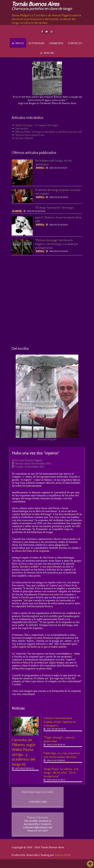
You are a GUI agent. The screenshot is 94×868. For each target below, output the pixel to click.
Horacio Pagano (47, 439)
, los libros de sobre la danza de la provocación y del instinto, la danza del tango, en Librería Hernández (46, 19)
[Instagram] (51, 32)
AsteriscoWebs (63, 855)
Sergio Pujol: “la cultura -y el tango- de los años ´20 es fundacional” (61, 773)
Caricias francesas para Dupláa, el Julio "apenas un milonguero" (60, 722)
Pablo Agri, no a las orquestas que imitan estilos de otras (62, 755)
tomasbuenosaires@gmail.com (38, 798)
